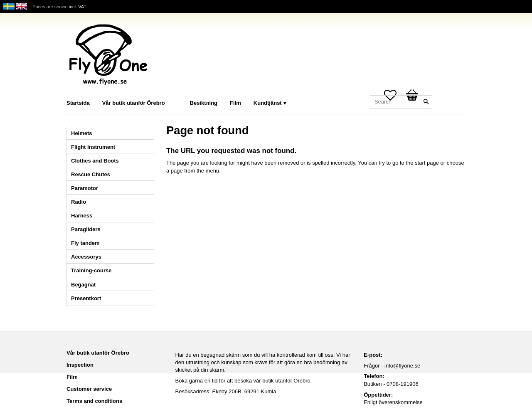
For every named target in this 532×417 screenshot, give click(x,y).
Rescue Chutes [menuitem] (91, 174)
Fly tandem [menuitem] (85, 243)
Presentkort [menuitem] (86, 298)
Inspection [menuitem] (80, 365)
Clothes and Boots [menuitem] (95, 161)
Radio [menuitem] (79, 202)
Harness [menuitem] (82, 216)
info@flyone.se (402, 366)
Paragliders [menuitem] (86, 229)
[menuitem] (180, 92)
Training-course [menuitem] (91, 270)
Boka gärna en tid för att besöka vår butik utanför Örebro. (244, 381)
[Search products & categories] (401, 102)
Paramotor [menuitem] (85, 188)
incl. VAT (78, 7)
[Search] (426, 102)
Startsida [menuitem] (78, 103)
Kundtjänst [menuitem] (268, 103)
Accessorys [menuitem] (86, 257)
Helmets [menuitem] (82, 133)
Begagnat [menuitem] (83, 285)
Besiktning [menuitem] (204, 103)
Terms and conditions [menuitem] (94, 401)
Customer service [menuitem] (89, 389)
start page (427, 163)
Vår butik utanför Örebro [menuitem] (134, 103)
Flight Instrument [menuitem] (93, 147)
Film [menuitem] (235, 103)
